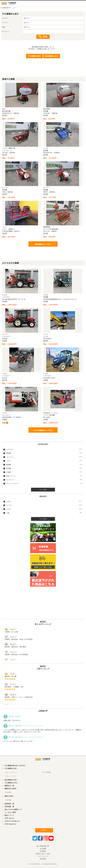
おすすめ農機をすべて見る (43, 430)
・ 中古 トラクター (10, 772)
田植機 (44, 453)
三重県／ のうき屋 (11, 632)
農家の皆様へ (9, 796)
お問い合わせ (9, 818)
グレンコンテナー (44, 483)
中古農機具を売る (11, 783)
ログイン (44, 830)
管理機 (44, 468)
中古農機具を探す (34, 56)
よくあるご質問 (10, 812)
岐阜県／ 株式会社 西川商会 (15, 647)
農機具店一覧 (9, 786)
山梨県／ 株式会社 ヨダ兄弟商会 (17, 654)
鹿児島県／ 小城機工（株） (15, 687)
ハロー (44, 461)
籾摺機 (44, 465)
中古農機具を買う (11, 768)
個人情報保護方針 (43, 846)
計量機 (44, 472)
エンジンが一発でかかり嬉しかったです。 (19, 741)
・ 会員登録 (7, 792)
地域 (4, 27)
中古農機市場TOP (6, 8)
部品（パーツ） (44, 476)
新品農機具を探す (52, 56)
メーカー (5, 23)
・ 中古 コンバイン (10, 776)
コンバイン (44, 457)
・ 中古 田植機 (46, 772)
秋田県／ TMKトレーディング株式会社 (19, 697)
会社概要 (43, 849)
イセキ (44, 509)
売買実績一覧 (9, 807)
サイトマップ (43, 856)
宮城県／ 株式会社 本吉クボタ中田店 (19, 639)
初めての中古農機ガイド (13, 809)
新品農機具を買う (11, 780)
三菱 (44, 513)
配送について (9, 815)
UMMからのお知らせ (12, 821)
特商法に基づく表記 (43, 854)
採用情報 (43, 859)
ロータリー (44, 480)
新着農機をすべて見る (43, 244)
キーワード (6, 32)
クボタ (44, 501)
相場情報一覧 (9, 804)
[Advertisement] (43, 72)
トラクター (44, 449)
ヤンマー (44, 505)
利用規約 (43, 851)
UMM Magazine (10, 824)
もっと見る (43, 490)
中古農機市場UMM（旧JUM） (15, 766)
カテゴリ (5, 18)
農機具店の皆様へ (11, 789)
